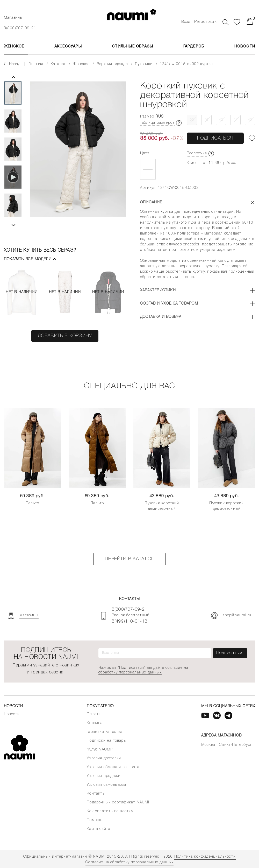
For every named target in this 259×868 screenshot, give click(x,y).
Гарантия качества (105, 732)
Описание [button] (151, 202)
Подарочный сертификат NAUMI (118, 802)
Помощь (95, 820)
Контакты (96, 794)
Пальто (32, 503)
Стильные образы (132, 47)
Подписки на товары (107, 741)
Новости (245, 47)
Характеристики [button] (158, 290)
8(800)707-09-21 (20, 28)
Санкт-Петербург (236, 745)
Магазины (13, 18)
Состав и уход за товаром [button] (169, 304)
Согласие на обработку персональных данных (129, 862)
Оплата (94, 714)
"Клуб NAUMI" (100, 750)
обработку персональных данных (130, 673)
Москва (208, 745)
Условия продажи (104, 776)
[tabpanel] (78, 154)
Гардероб (194, 47)
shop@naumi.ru (231, 616)
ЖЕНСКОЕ (14, 47)
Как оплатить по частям (110, 811)
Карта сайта (99, 829)
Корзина (95, 723)
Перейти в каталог (129, 559)
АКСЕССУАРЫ (68, 47)
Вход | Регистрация (200, 22)
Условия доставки (104, 758)
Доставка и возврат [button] (162, 317)
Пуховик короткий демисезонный (162, 506)
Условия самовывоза (106, 785)
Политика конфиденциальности (205, 857)
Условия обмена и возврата (113, 767)
